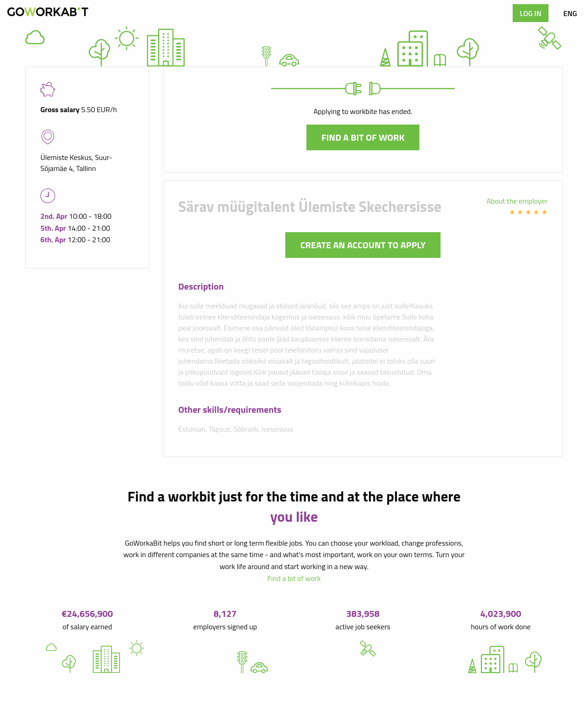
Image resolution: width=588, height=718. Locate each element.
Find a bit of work (363, 137)
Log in (531, 13)
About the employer (517, 201)
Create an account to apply (363, 245)
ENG (570, 13)
